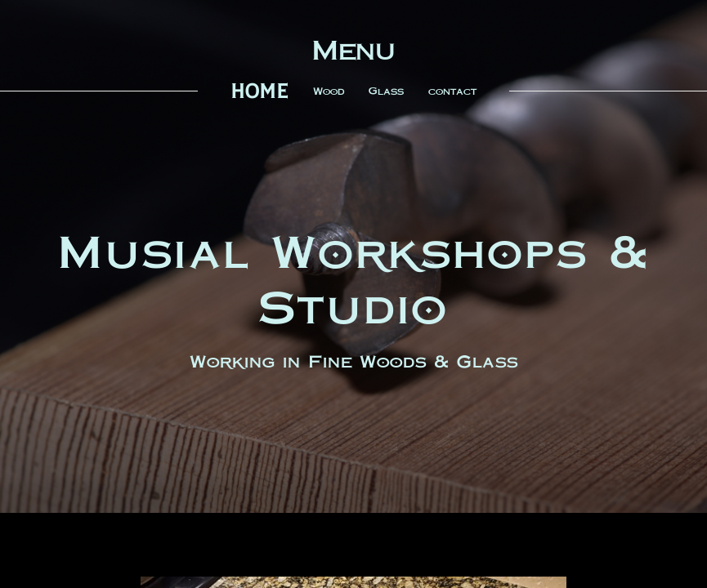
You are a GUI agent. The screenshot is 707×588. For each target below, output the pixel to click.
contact (452, 91)
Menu (353, 50)
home (260, 91)
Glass (386, 91)
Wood (329, 91)
